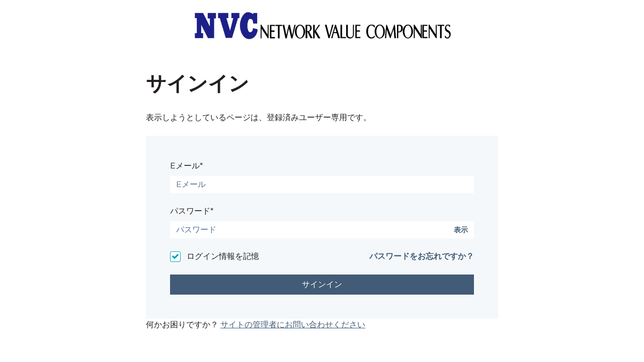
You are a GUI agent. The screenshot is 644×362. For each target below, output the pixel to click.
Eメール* (186, 166)
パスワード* (192, 211)
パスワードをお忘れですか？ (422, 256)
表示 (461, 230)
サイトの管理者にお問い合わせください (293, 325)
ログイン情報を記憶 (223, 256)
